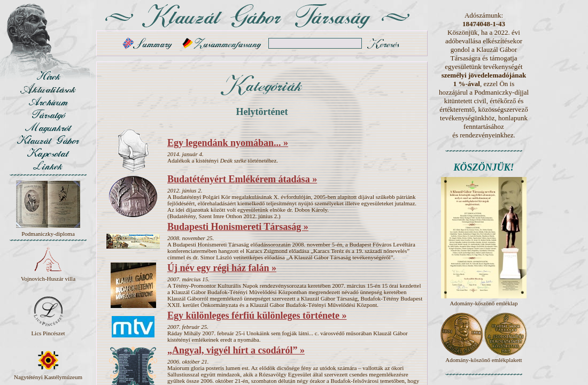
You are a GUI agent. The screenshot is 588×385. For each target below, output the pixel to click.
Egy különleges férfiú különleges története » (257, 315)
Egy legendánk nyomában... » (228, 143)
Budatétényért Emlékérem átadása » (242, 179)
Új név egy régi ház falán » (222, 268)
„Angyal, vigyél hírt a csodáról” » (236, 350)
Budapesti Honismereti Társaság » (238, 227)
